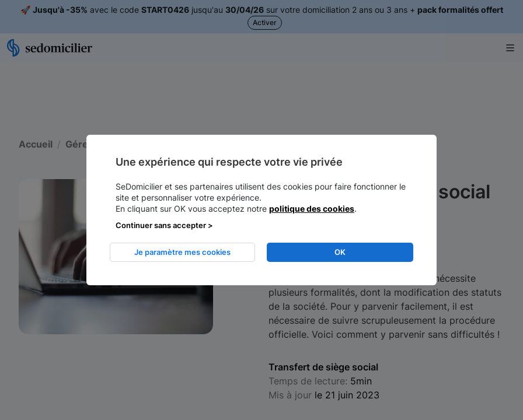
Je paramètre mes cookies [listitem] (182, 252)
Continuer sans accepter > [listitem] (164, 225)
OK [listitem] (340, 252)
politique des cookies (312, 209)
